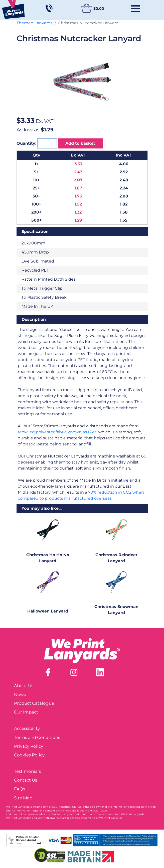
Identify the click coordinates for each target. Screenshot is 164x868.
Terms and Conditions (37, 737)
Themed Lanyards (35, 23)
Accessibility (27, 728)
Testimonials (27, 771)
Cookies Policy (29, 755)
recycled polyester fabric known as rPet (57, 432)
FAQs (20, 789)
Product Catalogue (34, 703)
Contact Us (26, 780)
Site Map (23, 798)
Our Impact (26, 712)
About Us (24, 686)
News (20, 694)
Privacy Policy (29, 746)
